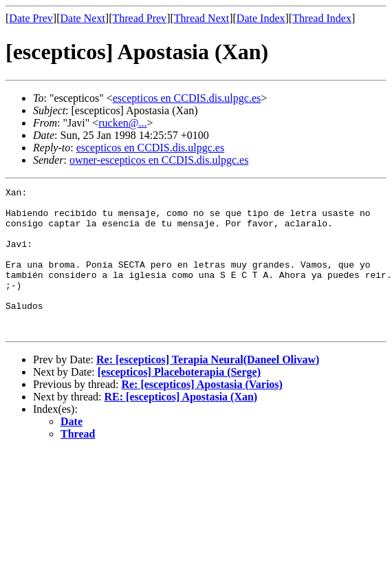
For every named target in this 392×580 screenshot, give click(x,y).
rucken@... (122, 123)
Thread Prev (139, 18)
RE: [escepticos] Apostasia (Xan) (181, 426)
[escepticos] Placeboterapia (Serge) (179, 401)
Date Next (83, 18)
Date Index (261, 18)
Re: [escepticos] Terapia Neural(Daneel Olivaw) (208, 388)
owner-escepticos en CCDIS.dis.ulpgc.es (159, 160)
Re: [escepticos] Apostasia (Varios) (202, 413)
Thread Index (322, 18)
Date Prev (31, 18)
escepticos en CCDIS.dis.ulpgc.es (187, 98)
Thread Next (202, 18)
